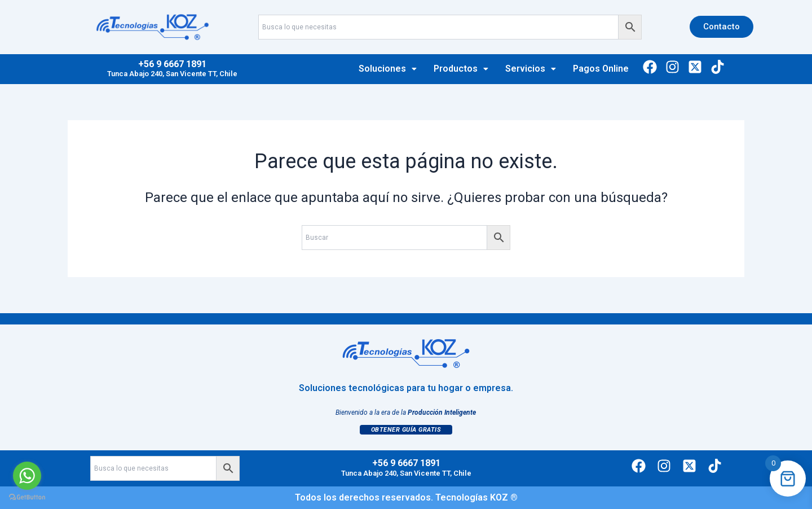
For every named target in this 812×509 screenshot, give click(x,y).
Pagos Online (601, 69)
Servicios (531, 69)
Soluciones (388, 69)
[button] (388, 69)
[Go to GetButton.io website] (27, 497)
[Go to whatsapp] (27, 476)
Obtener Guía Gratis (406, 430)
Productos (461, 69)
